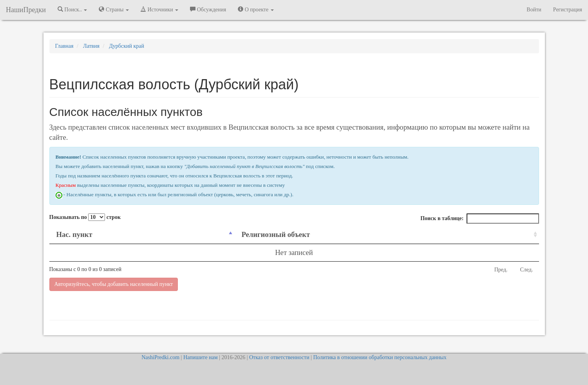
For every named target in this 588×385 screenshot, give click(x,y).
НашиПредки (26, 10)
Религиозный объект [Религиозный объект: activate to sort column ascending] (276, 234)
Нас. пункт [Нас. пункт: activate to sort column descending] (74, 234)
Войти (534, 10)
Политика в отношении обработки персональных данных (380, 357)
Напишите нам (201, 357)
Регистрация (568, 10)
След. (527, 270)
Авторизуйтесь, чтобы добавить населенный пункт (114, 284)
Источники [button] (159, 9)
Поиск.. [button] (72, 9)
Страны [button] (114, 9)
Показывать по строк (85, 217)
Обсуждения (208, 9)
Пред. (501, 270)
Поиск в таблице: (479, 219)
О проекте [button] (256, 9)
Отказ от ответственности (279, 357)
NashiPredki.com (160, 357)
